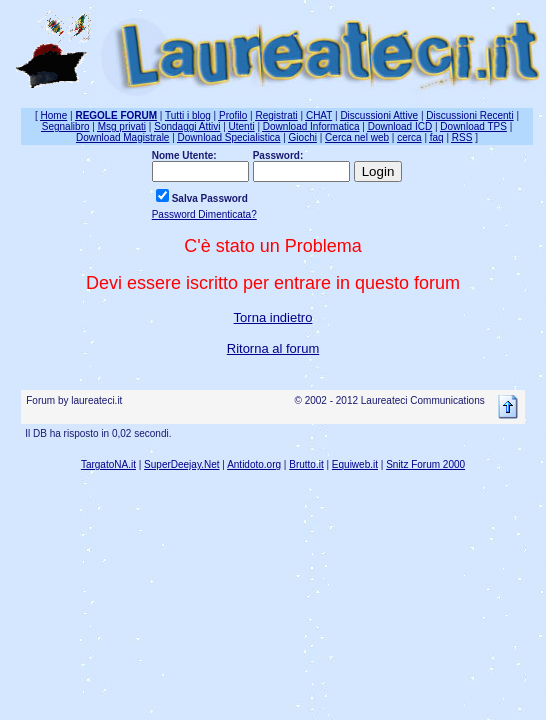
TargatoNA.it (108, 464)
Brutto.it (306, 464)
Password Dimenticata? (204, 214)
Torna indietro (273, 317)
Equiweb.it (355, 464)
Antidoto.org (254, 464)
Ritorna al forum (273, 348)
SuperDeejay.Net (181, 464)
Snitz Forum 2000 (425, 464)
